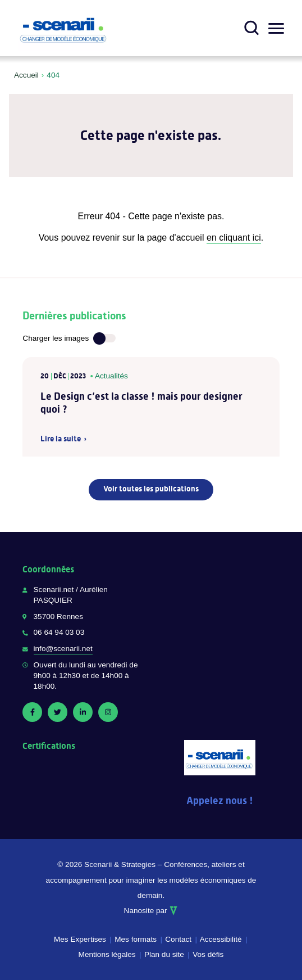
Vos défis (208, 954)
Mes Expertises (80, 939)
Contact (178, 939)
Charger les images (56, 338)
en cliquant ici (234, 238)
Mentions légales (107, 954)
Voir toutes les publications (151, 489)
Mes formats (136, 939)
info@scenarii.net (63, 649)
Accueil (26, 75)
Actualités (111, 376)
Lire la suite (61, 439)
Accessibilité (221, 939)
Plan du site (164, 954)
